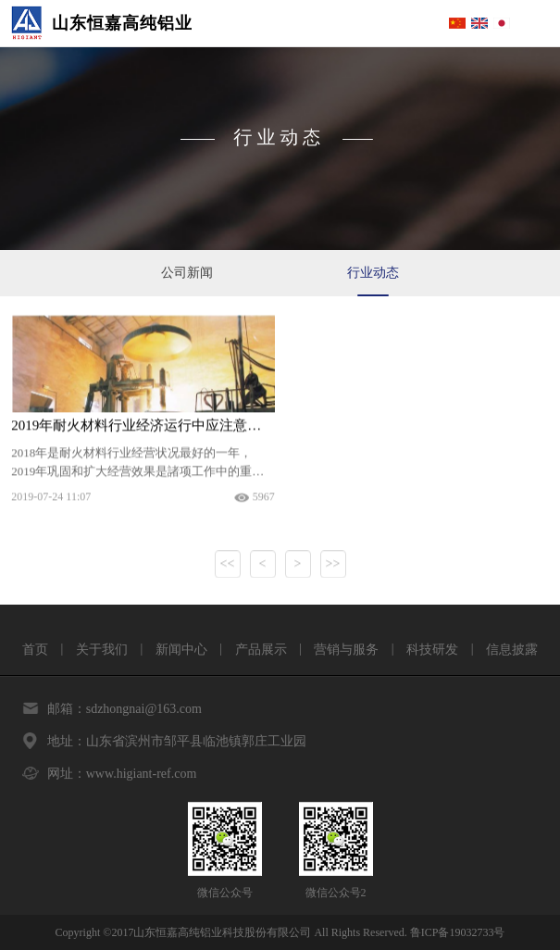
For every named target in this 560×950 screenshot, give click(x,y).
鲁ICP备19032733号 (458, 932)
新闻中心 (181, 650)
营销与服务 (346, 650)
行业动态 (373, 273)
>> (333, 566)
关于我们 (102, 650)
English (479, 23)
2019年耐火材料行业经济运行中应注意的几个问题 (143, 428)
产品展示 (261, 650)
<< (228, 566)
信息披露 (512, 650)
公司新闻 (187, 273)
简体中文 (457, 23)
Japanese (502, 23)
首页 (35, 650)
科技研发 (432, 650)
